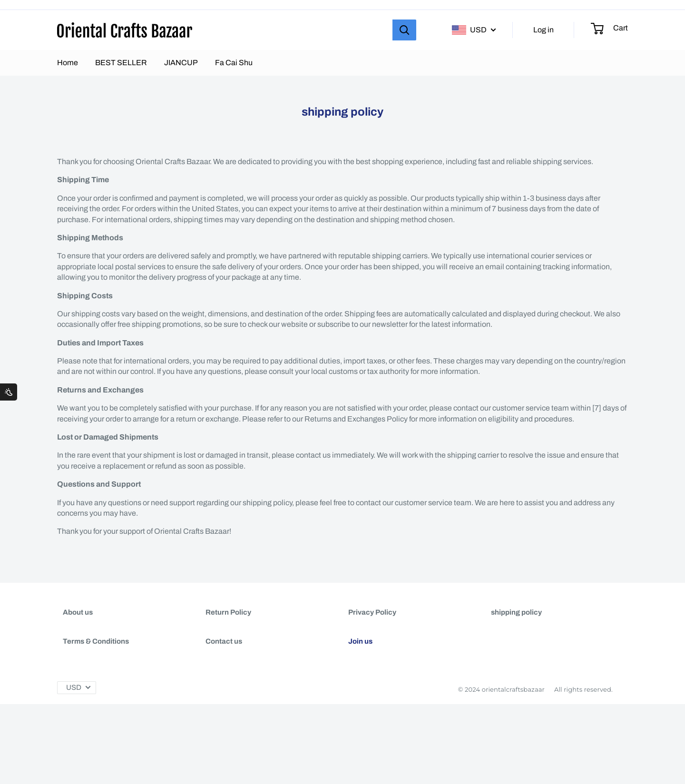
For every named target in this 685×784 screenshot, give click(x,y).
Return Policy (228, 612)
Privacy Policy (372, 612)
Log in (543, 30)
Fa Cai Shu (234, 63)
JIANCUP (181, 63)
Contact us (224, 656)
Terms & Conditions (96, 656)
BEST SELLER (121, 63)
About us (78, 612)
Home (68, 63)
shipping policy (516, 612)
